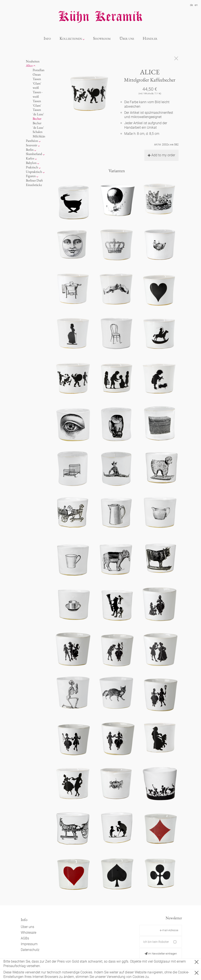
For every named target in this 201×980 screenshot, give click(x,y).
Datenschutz (30, 950)
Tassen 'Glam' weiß (37, 83)
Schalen (38, 132)
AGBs (25, 938)
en (196, 5)
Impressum (29, 944)
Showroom (102, 38)
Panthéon (32, 141)
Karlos (30, 158)
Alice (29, 65)
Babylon (31, 163)
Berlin (30, 150)
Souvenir (31, 145)
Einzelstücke (34, 185)
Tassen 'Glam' (37, 103)
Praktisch (32, 167)
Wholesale (29, 933)
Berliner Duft (34, 180)
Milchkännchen (43, 136)
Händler (150, 38)
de (191, 5)
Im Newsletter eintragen (161, 954)
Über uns (127, 38)
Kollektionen (71, 38)
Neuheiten (33, 61)
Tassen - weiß (38, 94)
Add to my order (161, 155)
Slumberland (34, 154)
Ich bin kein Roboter (156, 942)
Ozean (37, 74)
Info (47, 38)
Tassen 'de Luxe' (38, 112)
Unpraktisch (34, 172)
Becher (37, 119)
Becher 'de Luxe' (38, 125)
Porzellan (38, 70)
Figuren (31, 176)
